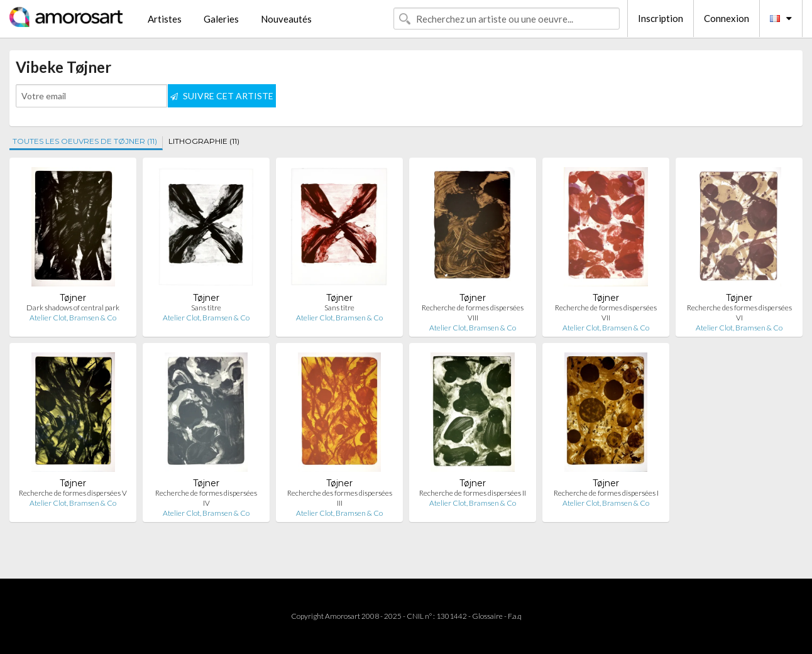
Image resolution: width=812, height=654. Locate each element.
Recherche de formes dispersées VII (606, 313)
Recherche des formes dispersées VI (739, 313)
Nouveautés (286, 19)
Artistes (165, 19)
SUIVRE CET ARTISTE (222, 96)
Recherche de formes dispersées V (73, 493)
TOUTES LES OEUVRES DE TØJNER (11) (85, 141)
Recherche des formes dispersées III (340, 498)
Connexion (727, 18)
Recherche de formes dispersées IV (206, 498)
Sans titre (206, 308)
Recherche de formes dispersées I (606, 493)
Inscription (661, 18)
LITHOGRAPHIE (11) (204, 141)
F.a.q (515, 616)
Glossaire (487, 616)
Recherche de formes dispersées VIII (473, 313)
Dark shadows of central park (73, 308)
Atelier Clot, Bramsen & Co (73, 318)
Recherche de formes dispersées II (473, 493)
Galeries (221, 19)
